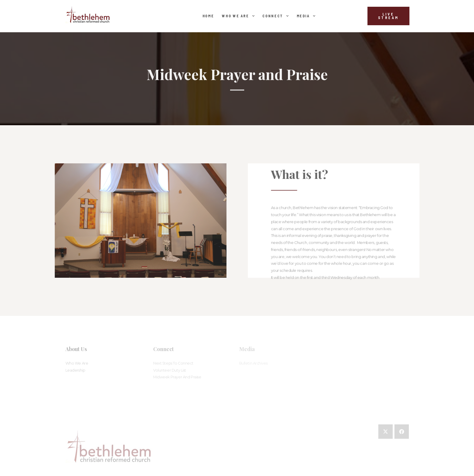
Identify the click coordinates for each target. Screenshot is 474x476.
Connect (275, 16)
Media (306, 16)
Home (208, 16)
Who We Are (238, 16)
